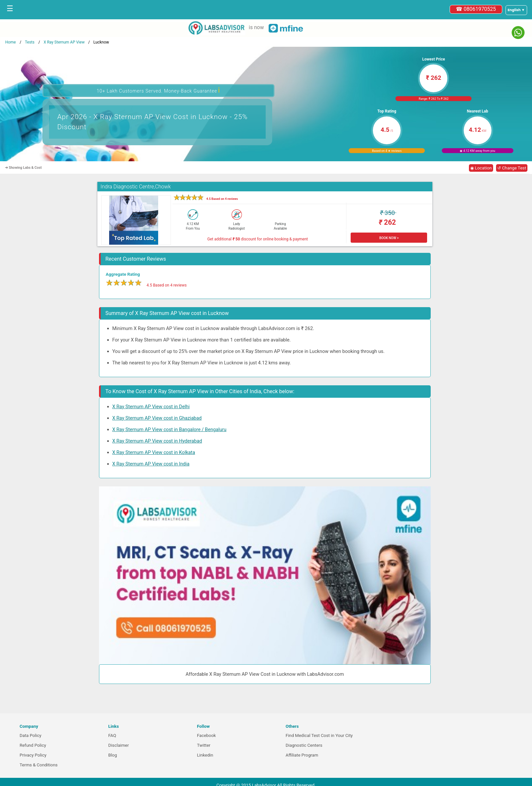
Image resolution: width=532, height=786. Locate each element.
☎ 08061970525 (476, 9)
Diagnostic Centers (304, 745)
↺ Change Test (512, 168)
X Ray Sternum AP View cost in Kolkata (154, 452)
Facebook (207, 735)
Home (10, 42)
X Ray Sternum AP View (64, 42)
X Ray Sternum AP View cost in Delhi (151, 407)
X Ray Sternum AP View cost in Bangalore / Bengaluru (169, 429)
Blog (113, 755)
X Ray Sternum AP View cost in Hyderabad (157, 441)
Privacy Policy (33, 755)
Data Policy (31, 735)
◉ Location (481, 168)
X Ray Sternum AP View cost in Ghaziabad (157, 418)
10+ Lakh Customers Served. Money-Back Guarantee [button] (158, 90)
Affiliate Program (302, 755)
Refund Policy (33, 745)
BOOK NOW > (389, 238)
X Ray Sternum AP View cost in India (151, 464)
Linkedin (205, 755)
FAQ (112, 735)
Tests (30, 42)
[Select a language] (516, 10)
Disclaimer (118, 745)
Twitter (204, 745)
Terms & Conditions (39, 765)
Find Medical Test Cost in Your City (319, 735)
